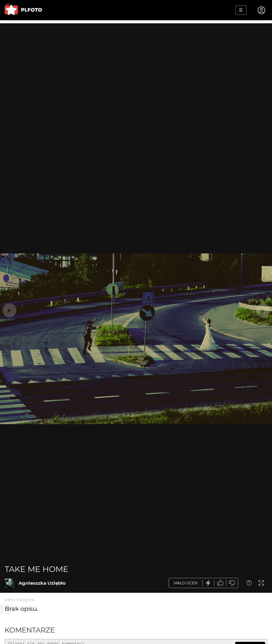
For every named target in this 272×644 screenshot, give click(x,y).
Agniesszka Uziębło (42, 583)
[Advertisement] (136, 67)
